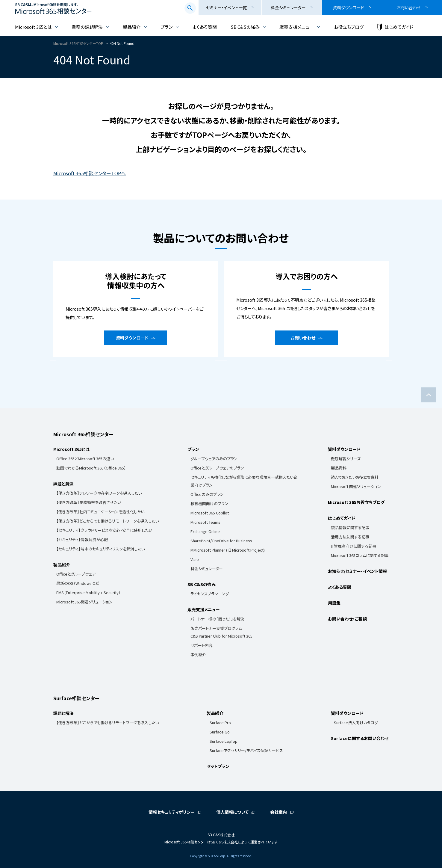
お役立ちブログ (349, 27)
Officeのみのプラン (207, 494)
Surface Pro (220, 723)
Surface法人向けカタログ (356, 723)
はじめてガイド (399, 27)
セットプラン (218, 766)
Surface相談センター (76, 698)
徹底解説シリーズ (346, 459)
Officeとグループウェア (76, 574)
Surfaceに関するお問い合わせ (360, 738)
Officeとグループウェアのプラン (217, 468)
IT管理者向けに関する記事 (354, 546)
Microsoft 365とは (33, 27)
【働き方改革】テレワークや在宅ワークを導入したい (99, 493)
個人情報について (232, 812)
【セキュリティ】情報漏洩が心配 (82, 539)
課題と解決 (63, 484)
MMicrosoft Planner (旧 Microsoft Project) (228, 550)
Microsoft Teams (205, 522)
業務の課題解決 (87, 27)
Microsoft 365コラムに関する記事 (360, 555)
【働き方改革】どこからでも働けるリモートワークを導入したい (108, 521)
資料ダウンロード (348, 7)
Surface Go (220, 732)
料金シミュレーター (288, 7)
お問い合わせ (409, 7)
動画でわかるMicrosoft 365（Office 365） (91, 468)
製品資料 (339, 468)
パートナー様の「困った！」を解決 (217, 619)
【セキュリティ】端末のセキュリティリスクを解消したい (100, 549)
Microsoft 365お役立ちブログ (356, 502)
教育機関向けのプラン (209, 504)
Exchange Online (205, 531)
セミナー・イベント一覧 (226, 7)
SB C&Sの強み (245, 27)
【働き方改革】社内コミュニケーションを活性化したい (100, 512)
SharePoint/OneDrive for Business (221, 541)
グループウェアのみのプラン (214, 459)
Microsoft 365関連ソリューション (84, 602)
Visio (195, 559)
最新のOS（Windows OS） (78, 583)
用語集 (334, 603)
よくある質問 (205, 27)
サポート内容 (202, 645)
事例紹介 (198, 655)
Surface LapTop (224, 741)
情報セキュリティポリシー (172, 812)
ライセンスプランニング (210, 594)
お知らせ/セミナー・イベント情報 (357, 571)
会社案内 (278, 812)
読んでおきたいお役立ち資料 (355, 477)
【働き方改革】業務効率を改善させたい (89, 502)
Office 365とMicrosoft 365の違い (85, 459)
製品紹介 (132, 27)
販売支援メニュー (297, 27)
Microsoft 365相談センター (83, 434)
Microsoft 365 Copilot (210, 513)
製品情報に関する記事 (350, 527)
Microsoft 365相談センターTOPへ (90, 173)
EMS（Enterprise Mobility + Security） (88, 592)
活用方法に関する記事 (350, 537)
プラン (166, 27)
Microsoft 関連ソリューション (356, 486)
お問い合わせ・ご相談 (347, 619)
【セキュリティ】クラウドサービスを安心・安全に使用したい (104, 530)
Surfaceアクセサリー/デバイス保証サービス (246, 750)
